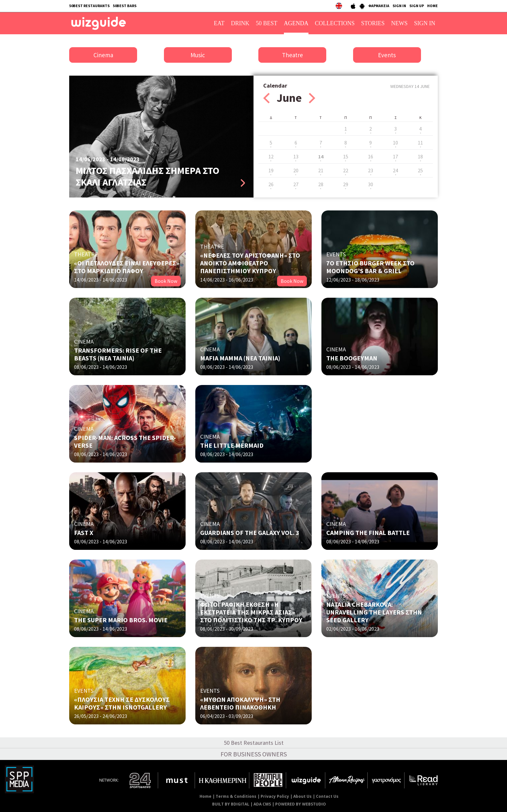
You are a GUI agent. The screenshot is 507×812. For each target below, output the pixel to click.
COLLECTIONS (335, 23)
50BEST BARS (125, 6)
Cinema (103, 55)
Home (205, 796)
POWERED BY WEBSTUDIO (301, 804)
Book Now (166, 281)
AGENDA (296, 23)
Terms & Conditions (236, 796)
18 (420, 156)
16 (371, 156)
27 (296, 184)
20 (296, 170)
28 (321, 184)
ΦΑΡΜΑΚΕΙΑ (379, 6)
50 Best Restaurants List (254, 743)
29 (346, 184)
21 (321, 170)
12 (271, 156)
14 (321, 156)
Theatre (292, 55)
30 (371, 184)
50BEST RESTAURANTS (89, 6)
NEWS (399, 23)
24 (395, 170)
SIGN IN (399, 6)
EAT (219, 23)
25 (420, 170)
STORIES (373, 23)
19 (271, 170)
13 (296, 156)
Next (312, 98)
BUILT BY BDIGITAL (231, 804)
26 (271, 184)
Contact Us (327, 796)
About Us (302, 796)
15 (346, 156)
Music (198, 55)
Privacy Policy (275, 796)
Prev (266, 98)
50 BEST (267, 23)
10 (395, 143)
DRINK (240, 23)
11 (420, 143)
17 (395, 156)
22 (346, 170)
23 (371, 170)
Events (387, 55)
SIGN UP (417, 6)
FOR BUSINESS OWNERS (254, 754)
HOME (432, 6)
